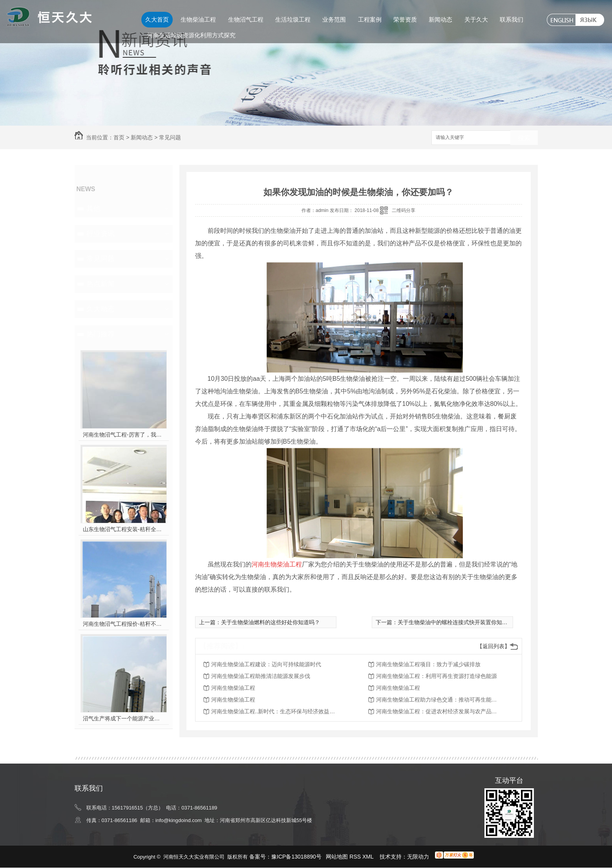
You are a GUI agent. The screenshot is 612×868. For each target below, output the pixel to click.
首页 (119, 137)
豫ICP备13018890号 (296, 857)
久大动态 (100, 309)
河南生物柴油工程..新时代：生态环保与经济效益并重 (274, 711)
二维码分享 (404, 210)
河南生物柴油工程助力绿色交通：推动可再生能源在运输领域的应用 (439, 700)
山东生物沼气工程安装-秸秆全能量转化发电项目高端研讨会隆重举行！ (123, 529)
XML (369, 857)
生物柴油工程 (198, 19)
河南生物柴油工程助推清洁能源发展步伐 (261, 676)
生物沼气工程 (246, 19)
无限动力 (418, 857)
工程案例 (370, 19)
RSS (356, 857)
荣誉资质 (405, 19)
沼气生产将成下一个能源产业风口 (123, 718)
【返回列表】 (493, 646)
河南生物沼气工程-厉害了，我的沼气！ (123, 435)
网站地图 (337, 857)
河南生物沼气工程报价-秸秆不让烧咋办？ (123, 624)
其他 (93, 208)
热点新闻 (100, 284)
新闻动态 (440, 19)
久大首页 (157, 19)
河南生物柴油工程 (233, 688)
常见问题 (170, 137)
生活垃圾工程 (293, 19)
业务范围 (334, 19)
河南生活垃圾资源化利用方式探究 (191, 35)
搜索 (524, 138)
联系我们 (512, 19)
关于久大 (476, 19)
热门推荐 (100, 334)
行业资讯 (100, 234)
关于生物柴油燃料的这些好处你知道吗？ (270, 622)
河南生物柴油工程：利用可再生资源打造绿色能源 (437, 676)
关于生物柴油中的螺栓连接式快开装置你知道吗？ (458, 622)
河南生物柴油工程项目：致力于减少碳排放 (428, 664)
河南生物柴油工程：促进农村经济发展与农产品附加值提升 (439, 711)
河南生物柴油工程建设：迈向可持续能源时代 (266, 664)
